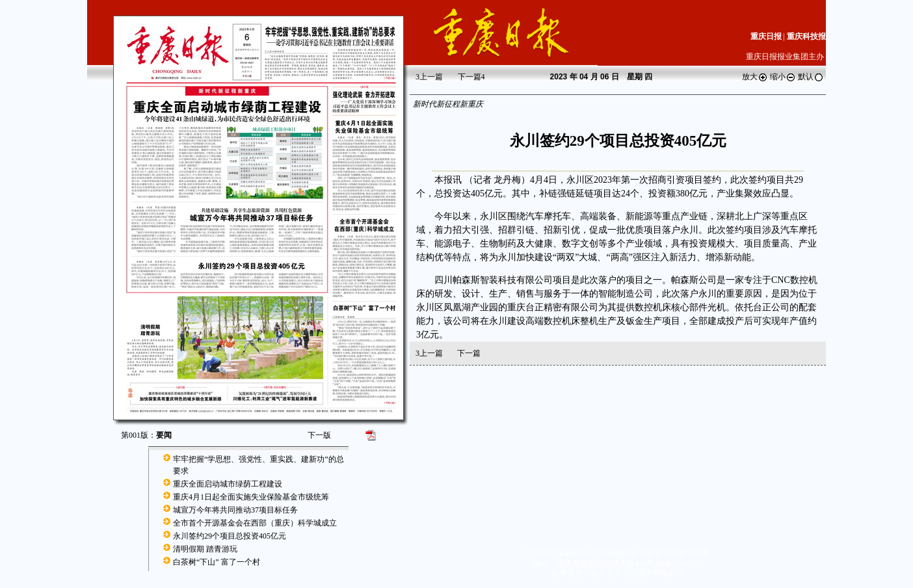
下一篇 (471, 77)
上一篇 (429, 77)
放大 (755, 77)
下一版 (319, 435)
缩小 (783, 77)
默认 (811, 77)
